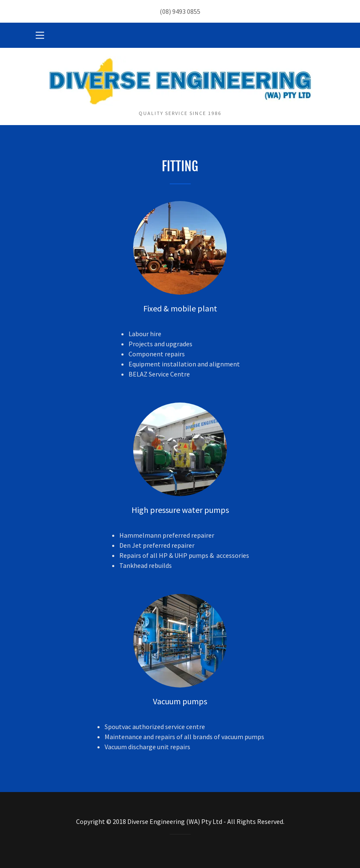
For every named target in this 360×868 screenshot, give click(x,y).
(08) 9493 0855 (180, 11)
